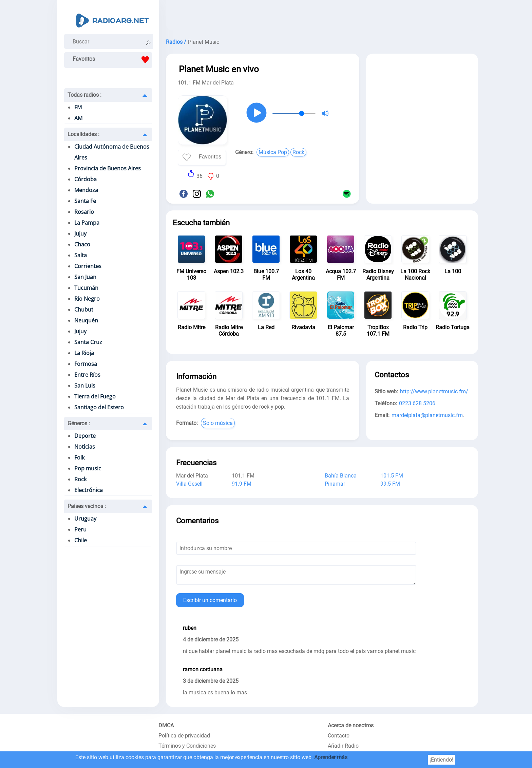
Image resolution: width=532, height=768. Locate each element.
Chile (81, 540)
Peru (80, 529)
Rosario (84, 212)
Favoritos (112, 60)
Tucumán (86, 288)
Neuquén (86, 320)
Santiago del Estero (99, 407)
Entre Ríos (87, 375)
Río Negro (87, 299)
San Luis (85, 386)
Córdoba (85, 179)
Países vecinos (87, 506)
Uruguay (85, 519)
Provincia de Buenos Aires (108, 168)
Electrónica (89, 490)
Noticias (85, 447)
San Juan (85, 277)
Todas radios (84, 95)
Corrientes (88, 266)
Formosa (86, 364)
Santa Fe (85, 201)
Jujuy (80, 233)
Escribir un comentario (210, 600)
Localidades (83, 134)
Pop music (88, 468)
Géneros (79, 423)
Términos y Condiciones (187, 746)
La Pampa (87, 223)
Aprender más (331, 757)
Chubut (84, 310)
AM (78, 118)
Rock (80, 479)
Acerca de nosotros (351, 725)
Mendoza (86, 190)
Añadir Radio (343, 746)
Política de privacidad (184, 736)
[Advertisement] (322, 17)
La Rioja (84, 353)
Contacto (339, 736)
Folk (79, 457)
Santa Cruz (88, 342)
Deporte (85, 436)
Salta (81, 255)
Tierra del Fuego (95, 396)
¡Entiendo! (441, 760)
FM (78, 107)
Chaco (82, 244)
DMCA (166, 725)
